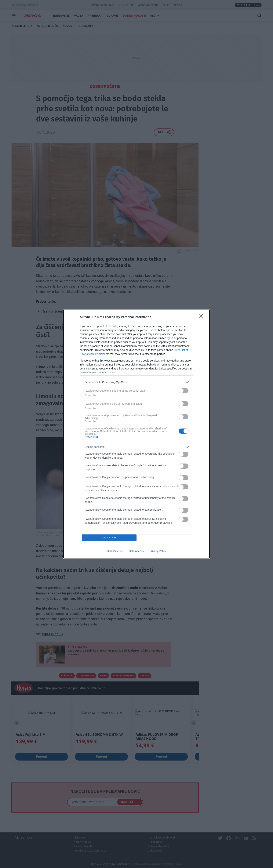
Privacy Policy (158, 551)
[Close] (202, 317)
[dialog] (136, 434)
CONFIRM (109, 538)
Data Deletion (115, 551)
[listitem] (136, 382)
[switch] (184, 391)
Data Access (136, 551)
